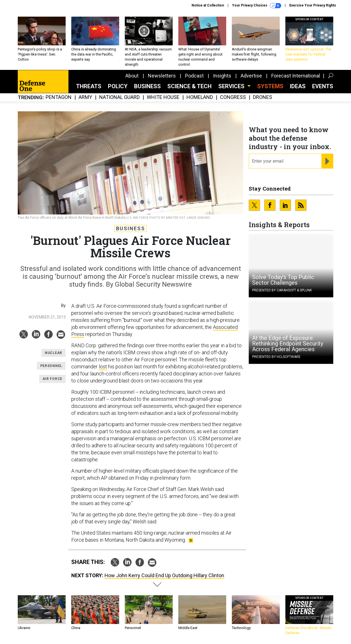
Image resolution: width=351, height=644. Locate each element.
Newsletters (162, 76)
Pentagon (59, 97)
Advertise (251, 76)
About (132, 76)
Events (323, 86)
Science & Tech (189, 86)
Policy (118, 86)
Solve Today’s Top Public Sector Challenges (283, 280)
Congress (233, 97)
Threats (89, 86)
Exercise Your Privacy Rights (313, 5)
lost (103, 367)
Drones (263, 97)
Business (147, 86)
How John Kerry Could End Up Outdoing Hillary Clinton (164, 575)
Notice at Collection (208, 5)
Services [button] (232, 86)
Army (85, 97)
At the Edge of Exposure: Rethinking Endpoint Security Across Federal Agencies (288, 344)
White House (163, 97)
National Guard (119, 97)
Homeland (200, 97)
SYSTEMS (270, 86)
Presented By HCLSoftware (276, 357)
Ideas (298, 86)
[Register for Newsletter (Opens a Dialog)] (327, 161)
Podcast (194, 76)
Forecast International (296, 76)
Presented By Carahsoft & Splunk (282, 290)
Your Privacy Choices (257, 6)
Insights (222, 76)
